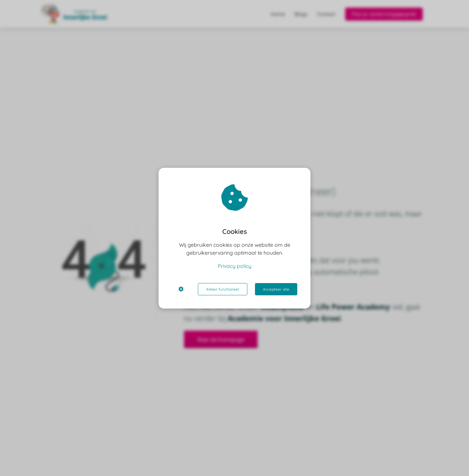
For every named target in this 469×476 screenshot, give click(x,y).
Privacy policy (234, 266)
